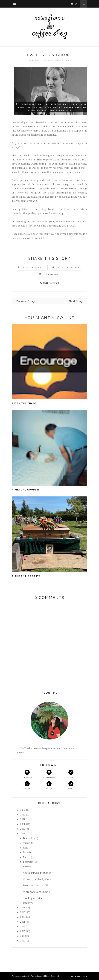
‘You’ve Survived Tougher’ (37, 873)
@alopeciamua (49, 774)
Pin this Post (52, 274)
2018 (23, 833)
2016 (23, 912)
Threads (71, 774)
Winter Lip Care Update (36, 892)
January (27, 903)
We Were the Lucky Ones (37, 879)
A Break (27, 867)
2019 (23, 829)
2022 (23, 815)
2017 (23, 908)
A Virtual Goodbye (26, 490)
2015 (23, 917)
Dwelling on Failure (33, 898)
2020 (23, 824)
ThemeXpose (36, 976)
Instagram (27, 774)
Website (71, 785)
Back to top (79, 976)
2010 (23, 941)
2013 (23, 926)
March (27, 857)
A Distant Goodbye (26, 576)
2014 (23, 922)
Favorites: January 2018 (35, 885)
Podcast (27, 785)
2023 (23, 810)
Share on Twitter (68, 267)
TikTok (49, 785)
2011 (22, 936)
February (28, 862)
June (26, 848)
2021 (23, 819)
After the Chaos (24, 403)
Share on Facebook (34, 267)
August (27, 843)
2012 (23, 931)
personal (54, 283)
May (25, 852)
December (29, 838)
